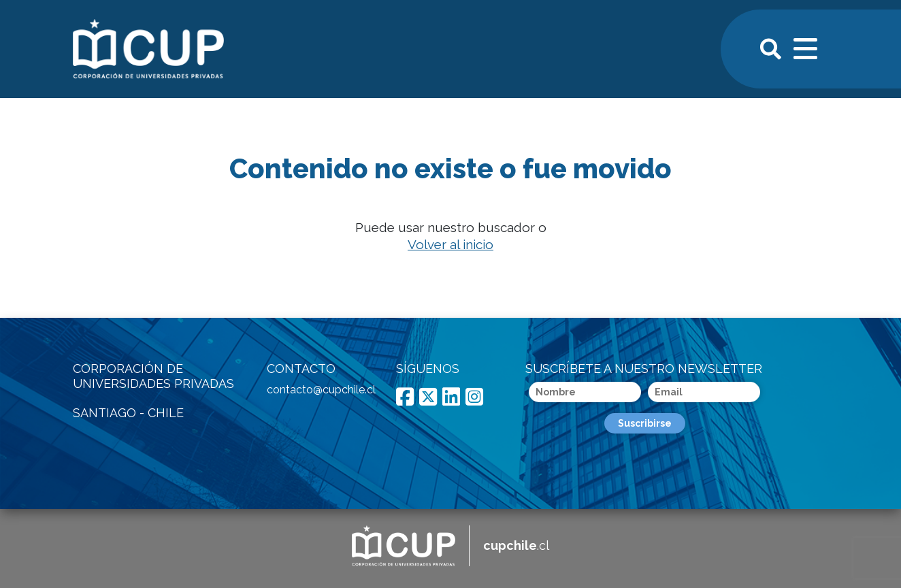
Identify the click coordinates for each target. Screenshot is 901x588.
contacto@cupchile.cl (321, 390)
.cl (516, 545)
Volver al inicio (450, 244)
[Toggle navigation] (806, 47)
